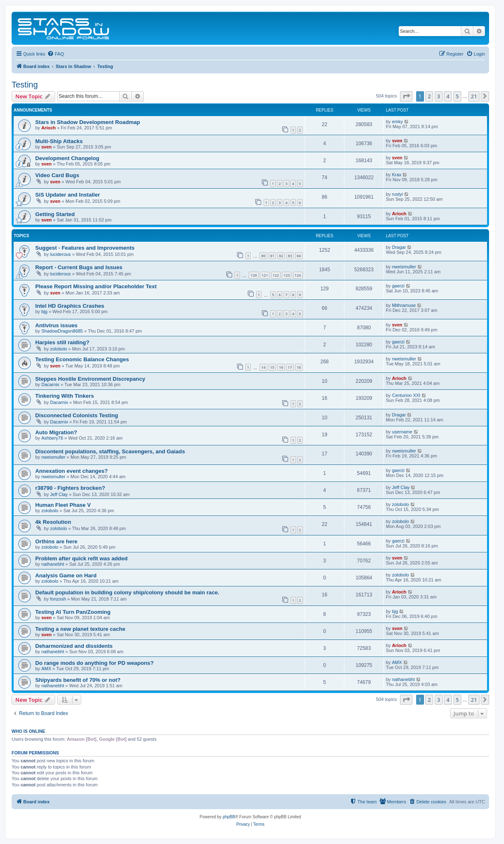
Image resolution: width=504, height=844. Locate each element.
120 (253, 275)
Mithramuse (404, 305)
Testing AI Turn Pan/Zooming (73, 612)
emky (397, 122)
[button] (406, 96)
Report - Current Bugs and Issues (79, 267)
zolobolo (59, 349)
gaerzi (398, 286)
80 (263, 256)
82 (281, 256)
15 (272, 367)
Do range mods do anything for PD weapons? (94, 663)
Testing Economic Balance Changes (82, 359)
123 (287, 275)
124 (298, 275)
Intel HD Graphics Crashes (70, 306)
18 (299, 367)
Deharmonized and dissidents (74, 646)
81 (272, 256)
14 (263, 367)
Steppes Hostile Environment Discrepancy (90, 379)
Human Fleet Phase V (63, 505)
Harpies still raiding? (62, 342)
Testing (25, 85)
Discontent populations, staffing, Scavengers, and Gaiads (110, 451)
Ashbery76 (52, 438)
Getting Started (55, 214)
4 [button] (448, 96)
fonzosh (58, 599)
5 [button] (457, 96)
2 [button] (429, 96)
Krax (397, 175)
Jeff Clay (59, 494)
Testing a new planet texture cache (80, 629)
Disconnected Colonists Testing (77, 415)
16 (281, 367)
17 (290, 367)
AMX (46, 669)
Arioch (49, 128)
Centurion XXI (406, 395)
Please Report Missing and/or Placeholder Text (96, 286)
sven (47, 147)
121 (265, 275)
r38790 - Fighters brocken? (70, 488)
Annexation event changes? (71, 471)
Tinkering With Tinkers (65, 396)
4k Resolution (53, 522)
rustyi (397, 194)
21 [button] (474, 96)
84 (299, 256)
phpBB (229, 817)
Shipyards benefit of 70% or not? (78, 680)
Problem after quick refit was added (81, 558)
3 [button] (439, 96)
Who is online (28, 731)
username (402, 432)
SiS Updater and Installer (68, 195)
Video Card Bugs (57, 175)
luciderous (61, 254)
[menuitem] (56, 54)
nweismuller (404, 267)
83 (290, 256)
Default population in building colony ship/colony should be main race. (127, 592)
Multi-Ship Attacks (59, 141)
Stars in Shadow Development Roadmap (88, 122)
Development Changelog (67, 158)
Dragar (399, 247)
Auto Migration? (56, 432)
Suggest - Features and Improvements (85, 248)
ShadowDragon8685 (62, 331)
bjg (45, 311)
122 (276, 275)
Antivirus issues (56, 325)
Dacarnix (50, 384)
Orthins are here (56, 541)
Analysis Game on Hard (66, 575)
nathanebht (53, 564)
